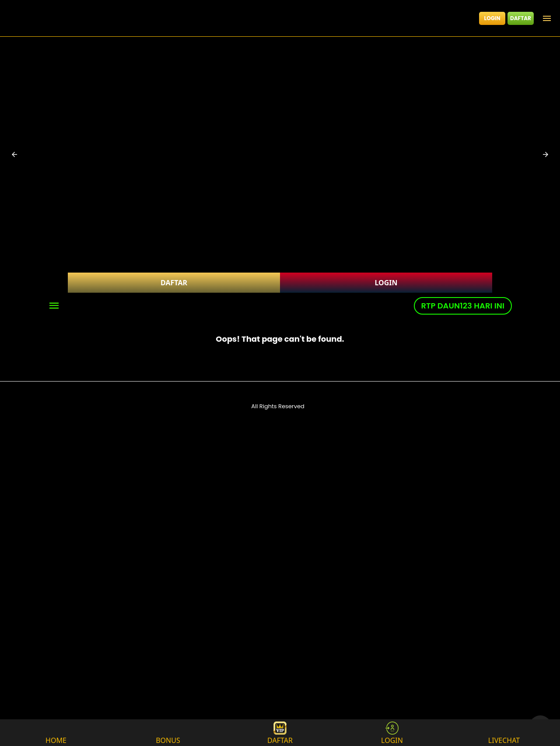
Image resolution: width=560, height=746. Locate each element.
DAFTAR (521, 18)
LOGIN (492, 18)
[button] (14, 154)
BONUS (168, 733)
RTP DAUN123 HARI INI (463, 306)
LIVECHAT (504, 733)
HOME (56, 733)
